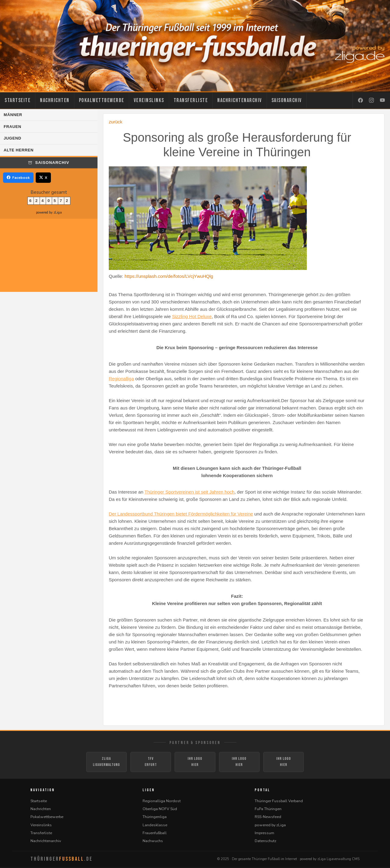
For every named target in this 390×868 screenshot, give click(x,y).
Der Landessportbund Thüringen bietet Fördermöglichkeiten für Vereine (181, 514)
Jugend (12, 138)
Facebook (18, 178)
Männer (13, 115)
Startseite (18, 100)
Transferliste (191, 100)
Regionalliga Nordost (162, 802)
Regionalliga (121, 379)
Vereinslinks (149, 100)
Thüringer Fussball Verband (279, 802)
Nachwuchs (153, 842)
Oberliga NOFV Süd (160, 810)
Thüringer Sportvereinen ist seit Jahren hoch (189, 492)
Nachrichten (55, 100)
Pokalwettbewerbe (102, 100)
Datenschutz (266, 842)
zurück (115, 122)
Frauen (12, 127)
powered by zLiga (49, 213)
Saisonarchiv (287, 100)
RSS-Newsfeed (268, 818)
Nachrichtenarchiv (240, 100)
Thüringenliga (155, 818)
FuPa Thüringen (268, 810)
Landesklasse (155, 826)
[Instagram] (371, 101)
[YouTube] (382, 101)
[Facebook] (360, 101)
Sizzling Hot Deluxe (192, 316)
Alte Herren (19, 150)
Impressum (264, 834)
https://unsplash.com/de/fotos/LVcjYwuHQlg (169, 276)
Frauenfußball (155, 834)
